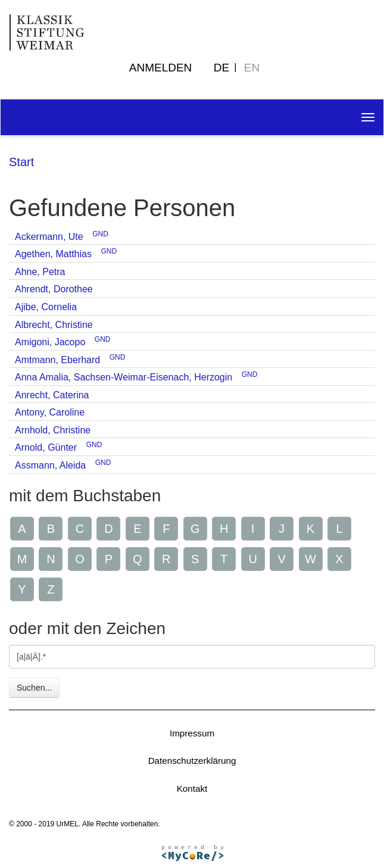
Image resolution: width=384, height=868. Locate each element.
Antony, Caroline (50, 412)
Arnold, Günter (46, 447)
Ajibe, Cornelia (46, 307)
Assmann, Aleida (50, 465)
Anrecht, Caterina (52, 395)
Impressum (192, 733)
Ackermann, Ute (49, 237)
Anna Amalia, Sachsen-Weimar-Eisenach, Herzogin (124, 377)
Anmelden (161, 68)
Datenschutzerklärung (192, 761)
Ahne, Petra (40, 272)
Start (21, 162)
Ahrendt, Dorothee (54, 289)
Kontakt (192, 789)
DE (221, 68)
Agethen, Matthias (53, 254)
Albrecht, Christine (54, 325)
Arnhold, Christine (53, 430)
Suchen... (34, 688)
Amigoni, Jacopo (50, 342)
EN (252, 68)
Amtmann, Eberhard (57, 360)
